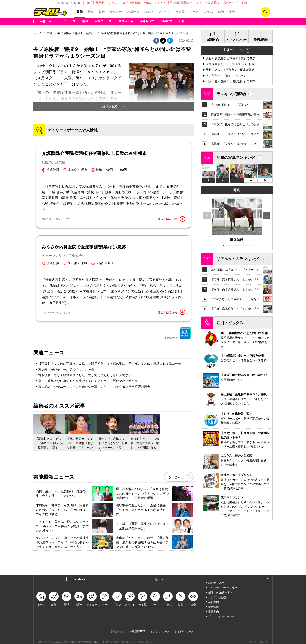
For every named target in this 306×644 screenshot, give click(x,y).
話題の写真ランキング (236, 158)
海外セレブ (147, 21)
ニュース (70, 21)
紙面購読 (213, 40)
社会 (232, 12)
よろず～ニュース (184, 631)
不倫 (182, 21)
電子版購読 (261, 40)
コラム (208, 12)
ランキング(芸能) (231, 94)
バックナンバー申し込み (223, 588)
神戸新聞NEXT (138, 631)
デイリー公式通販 (208, 3)
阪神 (102, 12)
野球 (91, 12)
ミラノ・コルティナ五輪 (124, 3)
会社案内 (213, 602)
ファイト (164, 12)
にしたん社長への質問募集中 (174, 3)
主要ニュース (233, 50)
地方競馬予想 (96, 3)
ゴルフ (149, 12)
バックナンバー (237, 40)
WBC (148, 3)
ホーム (38, 33)
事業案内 (213, 612)
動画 (221, 12)
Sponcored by (177, 333)
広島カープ (230, 3)
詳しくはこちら (171, 219)
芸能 (80, 12)
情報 (85, 21)
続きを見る (110, 106)
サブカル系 (126, 21)
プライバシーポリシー (221, 616)
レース (194, 12)
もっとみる (176, 477)
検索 (265, 12)
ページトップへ (268, 579)
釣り (245, 3)
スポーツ (133, 12)
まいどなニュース (160, 631)
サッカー (116, 12)
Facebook (79, 579)
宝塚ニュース (103, 21)
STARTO (166, 21)
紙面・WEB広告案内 (220, 593)
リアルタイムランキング (238, 259)
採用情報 (213, 607)
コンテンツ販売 (217, 597)
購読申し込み (216, 583)
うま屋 (180, 12)
